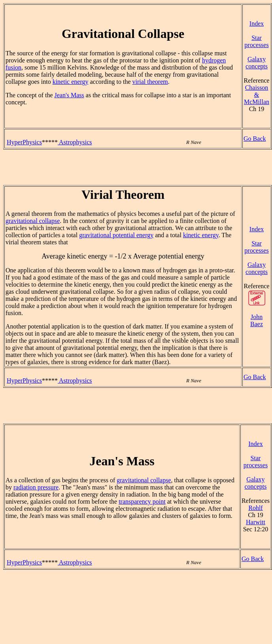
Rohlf (255, 508)
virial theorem (150, 82)
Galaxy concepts (257, 63)
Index (257, 24)
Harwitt (256, 522)
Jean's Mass (69, 95)
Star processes (256, 41)
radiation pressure (36, 487)
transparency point (142, 501)
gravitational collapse (33, 221)
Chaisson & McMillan (257, 95)
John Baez (257, 320)
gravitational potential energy (116, 235)
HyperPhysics (24, 142)
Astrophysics (75, 142)
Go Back (255, 139)
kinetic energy (71, 82)
